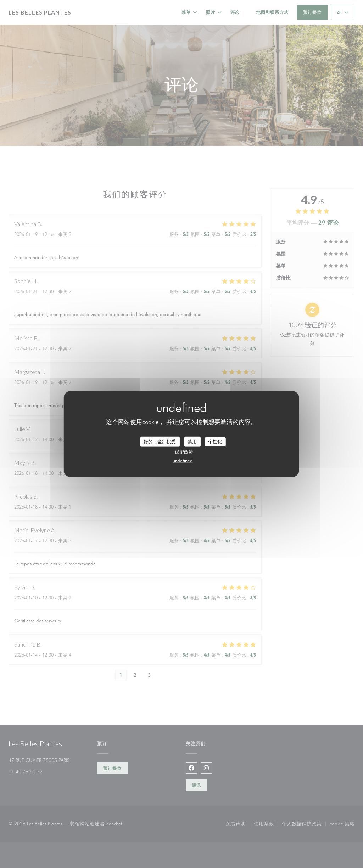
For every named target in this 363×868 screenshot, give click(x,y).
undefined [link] (183, 460)
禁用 (192, 441)
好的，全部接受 (160, 441)
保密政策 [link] (184, 451)
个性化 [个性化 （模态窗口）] (215, 441)
